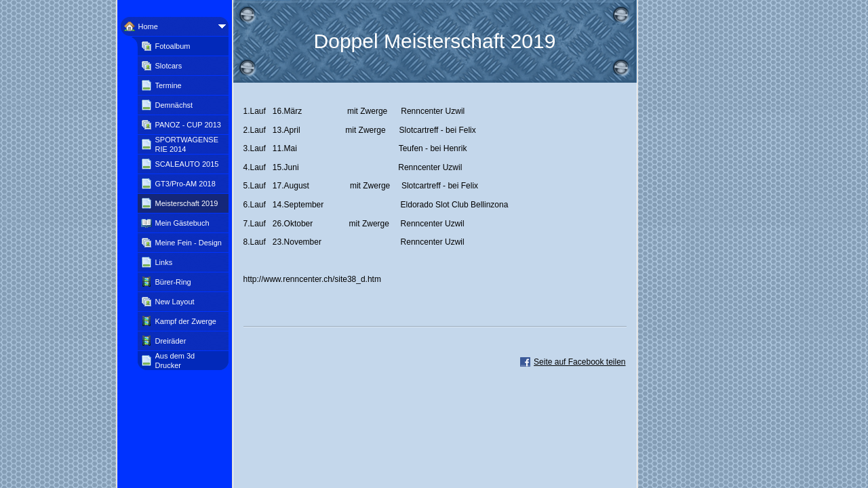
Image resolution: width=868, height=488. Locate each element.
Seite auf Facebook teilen (579, 362)
